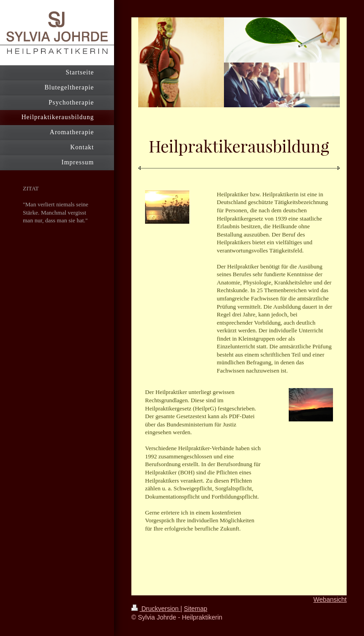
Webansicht (330, 599)
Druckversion (156, 609)
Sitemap (195, 609)
